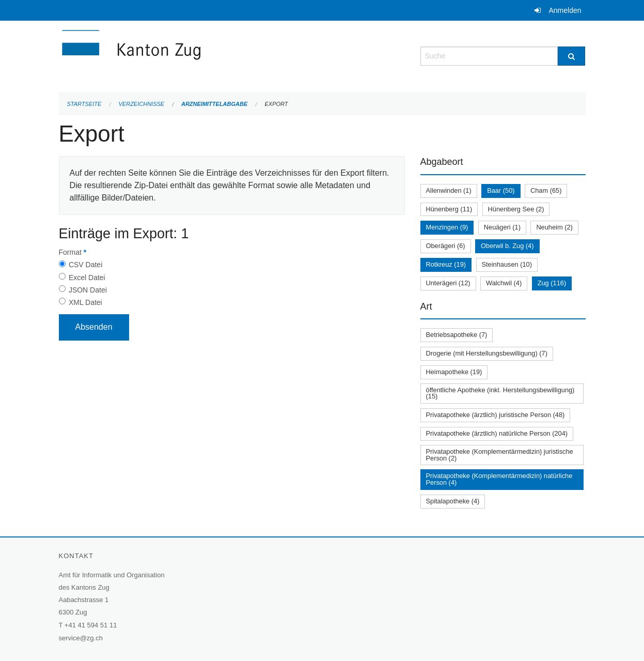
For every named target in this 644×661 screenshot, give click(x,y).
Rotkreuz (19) (446, 264)
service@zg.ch (81, 638)
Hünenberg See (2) (516, 209)
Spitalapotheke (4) (453, 501)
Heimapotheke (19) (454, 372)
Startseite (84, 104)
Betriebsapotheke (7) (457, 335)
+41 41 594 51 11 (91, 625)
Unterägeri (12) (448, 283)
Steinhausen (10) (507, 264)
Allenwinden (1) (449, 190)
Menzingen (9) (447, 227)
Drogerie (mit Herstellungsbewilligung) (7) (487, 353)
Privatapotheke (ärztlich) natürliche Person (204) (497, 433)
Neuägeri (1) (502, 227)
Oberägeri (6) (446, 246)
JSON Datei (88, 290)
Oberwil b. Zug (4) (507, 246)
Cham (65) (546, 190)
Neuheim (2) (554, 227)
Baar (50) (501, 190)
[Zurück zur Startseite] (193, 55)
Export (276, 104)
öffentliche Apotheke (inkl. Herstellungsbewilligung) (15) (500, 393)
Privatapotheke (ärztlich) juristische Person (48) (496, 415)
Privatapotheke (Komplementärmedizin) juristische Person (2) (500, 455)
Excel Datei (87, 278)
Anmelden (565, 10)
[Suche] (571, 56)
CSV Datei (85, 265)
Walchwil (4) (504, 283)
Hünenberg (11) (449, 209)
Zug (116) (552, 283)
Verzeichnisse (142, 104)
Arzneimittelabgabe (214, 104)
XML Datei (85, 302)
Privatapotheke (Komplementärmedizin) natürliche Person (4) (499, 479)
